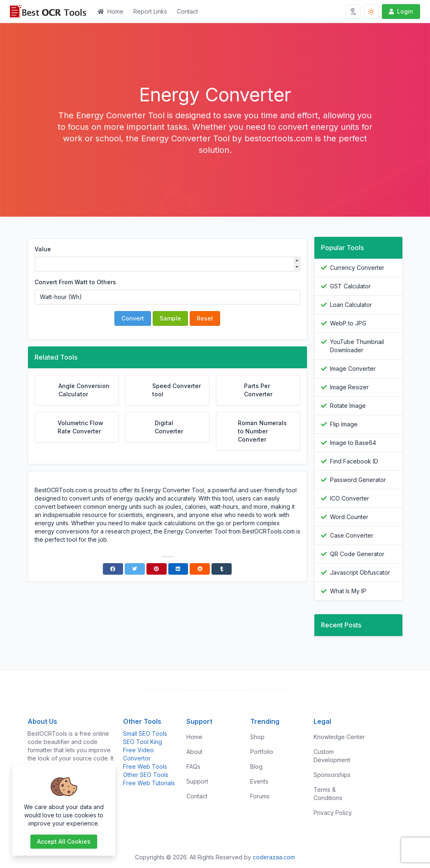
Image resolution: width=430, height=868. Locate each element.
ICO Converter (350, 498)
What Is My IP (348, 591)
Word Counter (349, 517)
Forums (260, 796)
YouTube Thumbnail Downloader (357, 346)
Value (43, 249)
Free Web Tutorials (149, 783)
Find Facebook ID (354, 461)
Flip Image (344, 424)
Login (400, 11)
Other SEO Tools (146, 775)
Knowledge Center (339, 737)
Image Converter (353, 368)
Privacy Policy (333, 813)
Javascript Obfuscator (360, 572)
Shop (257, 737)
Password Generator (358, 480)
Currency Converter (357, 268)
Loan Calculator (351, 305)
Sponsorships (332, 775)
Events (259, 781)
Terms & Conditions (328, 794)
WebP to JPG (348, 323)
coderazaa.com (274, 857)
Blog (256, 766)
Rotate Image (348, 406)
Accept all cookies (64, 841)
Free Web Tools (145, 766)
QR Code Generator (357, 554)
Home (110, 11)
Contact (187, 11)
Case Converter (352, 535)
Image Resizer (349, 387)
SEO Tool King (143, 742)
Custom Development (332, 756)
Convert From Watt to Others (75, 282)
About (194, 752)
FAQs (193, 766)
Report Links (150, 11)
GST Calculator (350, 286)
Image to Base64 (353, 443)
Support (197, 781)
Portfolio (262, 752)
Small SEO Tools (145, 733)
